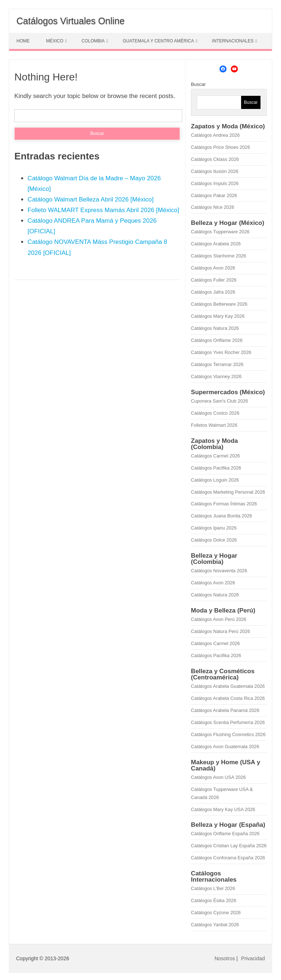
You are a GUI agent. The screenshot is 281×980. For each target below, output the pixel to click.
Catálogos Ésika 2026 (214, 900)
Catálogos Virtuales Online (71, 21)
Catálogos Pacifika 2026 (216, 468)
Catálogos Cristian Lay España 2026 (229, 846)
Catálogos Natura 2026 (215, 328)
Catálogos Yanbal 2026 (215, 925)
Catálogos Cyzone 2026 (216, 913)
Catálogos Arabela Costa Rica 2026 (228, 698)
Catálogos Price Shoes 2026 (220, 147)
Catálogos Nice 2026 (213, 207)
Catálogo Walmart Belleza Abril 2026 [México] (90, 199)
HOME (23, 41)
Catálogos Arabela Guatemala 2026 (228, 686)
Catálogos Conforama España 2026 (228, 858)
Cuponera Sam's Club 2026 (220, 401)
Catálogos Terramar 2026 (217, 364)
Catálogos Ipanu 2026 (214, 528)
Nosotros (225, 958)
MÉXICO (55, 41)
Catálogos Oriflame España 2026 (225, 834)
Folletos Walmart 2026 (214, 425)
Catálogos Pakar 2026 (214, 195)
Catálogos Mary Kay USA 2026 (223, 809)
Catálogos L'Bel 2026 (213, 888)
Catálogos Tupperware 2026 (220, 232)
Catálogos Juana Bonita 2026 (222, 516)
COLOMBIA (93, 41)
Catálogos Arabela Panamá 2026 (225, 710)
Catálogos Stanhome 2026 (219, 256)
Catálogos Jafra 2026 (213, 292)
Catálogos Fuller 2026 (214, 280)
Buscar (198, 84)
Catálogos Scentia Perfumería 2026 (228, 722)
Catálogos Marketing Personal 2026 (228, 492)
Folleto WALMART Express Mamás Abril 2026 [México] (103, 210)
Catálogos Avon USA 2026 (218, 777)
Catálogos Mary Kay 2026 (218, 316)
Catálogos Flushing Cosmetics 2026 (228, 734)
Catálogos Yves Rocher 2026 (221, 352)
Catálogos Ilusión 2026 (215, 171)
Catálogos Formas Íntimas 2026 (224, 504)
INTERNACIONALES (233, 41)
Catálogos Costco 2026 (215, 413)
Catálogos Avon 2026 (213, 268)
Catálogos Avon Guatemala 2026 (225, 747)
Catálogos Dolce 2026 (214, 540)
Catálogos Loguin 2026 (215, 480)
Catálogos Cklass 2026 (215, 159)
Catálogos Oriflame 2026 (217, 340)
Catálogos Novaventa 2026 (219, 571)
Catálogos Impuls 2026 (215, 183)
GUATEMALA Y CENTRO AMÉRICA (158, 41)
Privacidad (253, 958)
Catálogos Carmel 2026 (216, 456)
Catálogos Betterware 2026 (219, 304)
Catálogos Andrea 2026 (215, 135)
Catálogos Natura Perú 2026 (220, 631)
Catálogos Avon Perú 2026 (219, 619)
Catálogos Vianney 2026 (216, 376)
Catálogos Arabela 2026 (216, 244)
